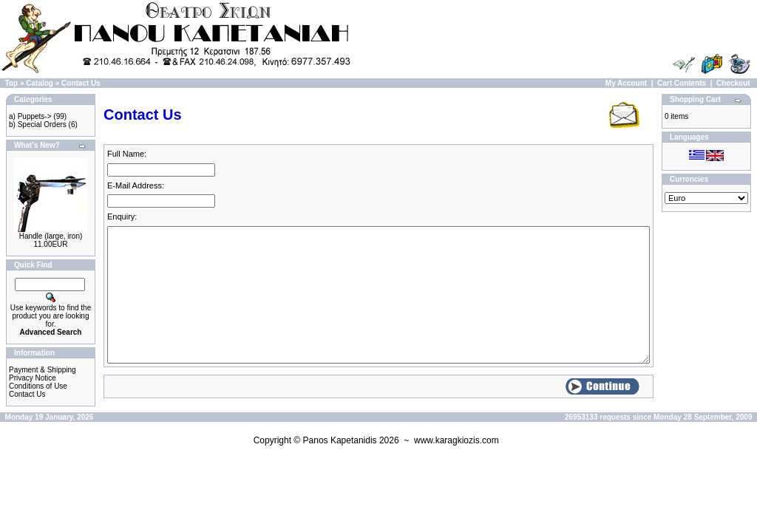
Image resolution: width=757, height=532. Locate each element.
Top (12, 83)
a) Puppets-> (30, 116)
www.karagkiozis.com (456, 440)
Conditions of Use (38, 386)
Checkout (733, 83)
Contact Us (81, 83)
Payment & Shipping (43, 370)
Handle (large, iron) (51, 236)
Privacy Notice (33, 378)
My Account (626, 83)
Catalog (40, 83)
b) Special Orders (38, 125)
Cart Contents (682, 83)
